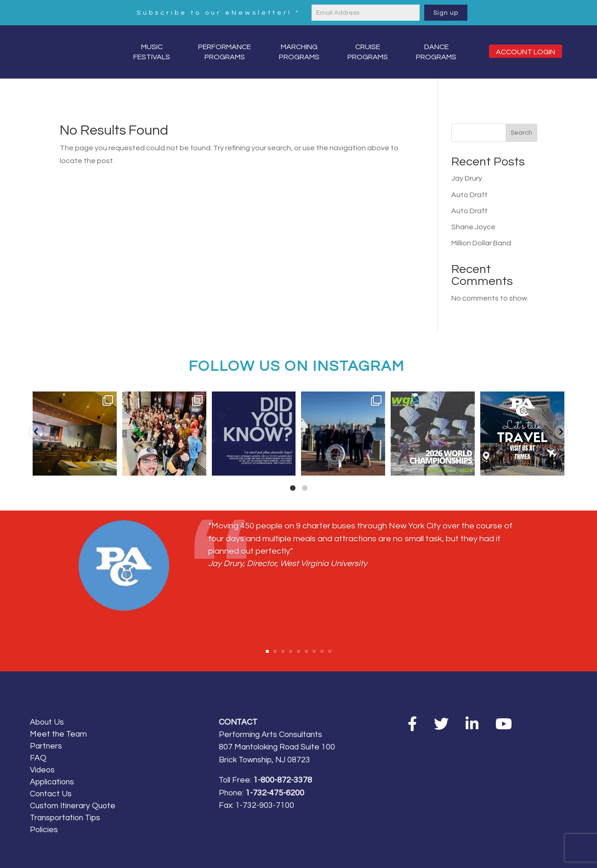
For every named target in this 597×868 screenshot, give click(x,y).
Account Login (526, 52)
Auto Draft (469, 195)
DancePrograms (436, 52)
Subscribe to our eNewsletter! (218, 13)
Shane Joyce (473, 227)
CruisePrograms (368, 52)
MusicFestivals (152, 52)
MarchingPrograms (299, 52)
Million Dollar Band (481, 243)
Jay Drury (467, 178)
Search (521, 133)
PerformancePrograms (225, 52)
